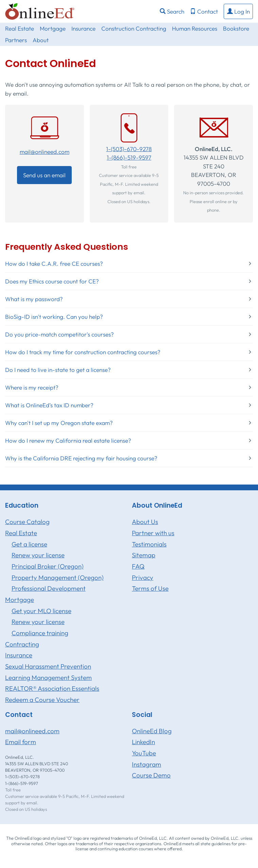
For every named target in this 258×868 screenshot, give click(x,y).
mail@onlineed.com (45, 152)
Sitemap (144, 555)
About (41, 40)
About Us (145, 522)
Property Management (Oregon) (58, 577)
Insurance (83, 28)
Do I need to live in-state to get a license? (58, 370)
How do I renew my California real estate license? (68, 440)
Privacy (143, 577)
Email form (21, 742)
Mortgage (53, 28)
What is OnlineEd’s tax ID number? (49, 405)
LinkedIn (143, 742)
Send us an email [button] (44, 175)
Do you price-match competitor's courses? (59, 334)
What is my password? (34, 299)
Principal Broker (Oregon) (48, 566)
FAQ (138, 566)
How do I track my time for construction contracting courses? (83, 352)
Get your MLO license (41, 611)
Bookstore (236, 28)
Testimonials (149, 544)
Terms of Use (150, 588)
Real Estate (20, 28)
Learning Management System (48, 677)
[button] (238, 11)
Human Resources (195, 28)
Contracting (22, 644)
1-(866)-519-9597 (129, 157)
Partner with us (153, 533)
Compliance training (40, 633)
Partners (16, 40)
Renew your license (38, 555)
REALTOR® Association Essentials (52, 688)
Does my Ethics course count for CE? (52, 281)
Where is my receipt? (32, 387)
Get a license (29, 544)
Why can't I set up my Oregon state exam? (59, 423)
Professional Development (49, 588)
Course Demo (151, 775)
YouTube (144, 753)
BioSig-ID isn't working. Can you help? (54, 317)
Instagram (147, 764)
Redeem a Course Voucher (42, 700)
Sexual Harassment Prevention (48, 666)
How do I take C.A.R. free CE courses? (54, 264)
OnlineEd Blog (152, 731)
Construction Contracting (134, 28)
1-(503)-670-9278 (129, 149)
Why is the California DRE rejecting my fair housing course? (81, 458)
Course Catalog (27, 522)
